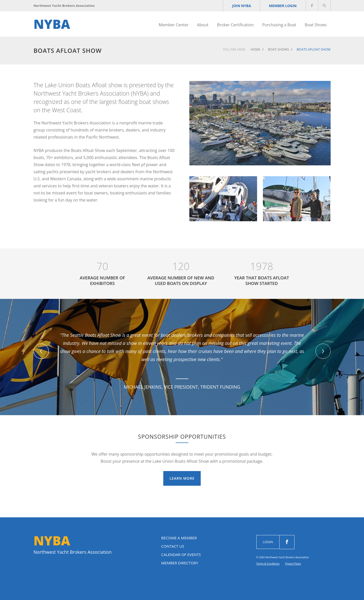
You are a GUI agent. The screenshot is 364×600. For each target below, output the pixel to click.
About (203, 25)
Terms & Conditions (268, 564)
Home (255, 49)
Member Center (174, 25)
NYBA (52, 24)
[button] (41, 351)
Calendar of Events (181, 554)
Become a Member (179, 538)
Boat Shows (316, 25)
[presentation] (323, 351)
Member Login (283, 6)
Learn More (182, 478)
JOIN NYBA (242, 6)
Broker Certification (235, 25)
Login (268, 542)
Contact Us (173, 546)
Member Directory (180, 563)
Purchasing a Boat (279, 25)
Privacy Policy (293, 564)
